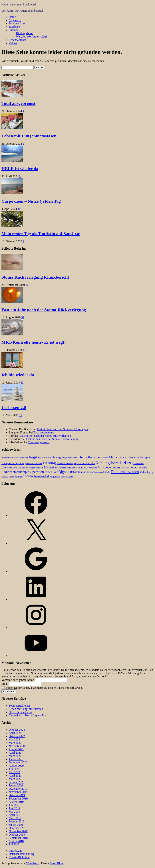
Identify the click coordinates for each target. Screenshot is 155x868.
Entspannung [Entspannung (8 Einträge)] (10, 463)
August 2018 (16, 841)
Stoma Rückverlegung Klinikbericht (35, 277)
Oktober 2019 (17, 795)
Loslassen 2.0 (14, 407)
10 (19, 209)
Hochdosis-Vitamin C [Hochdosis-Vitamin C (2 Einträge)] (65, 464)
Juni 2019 (14, 808)
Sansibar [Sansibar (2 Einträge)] (5, 477)
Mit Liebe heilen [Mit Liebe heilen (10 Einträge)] (109, 467)
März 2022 (15, 743)
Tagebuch (14, 27)
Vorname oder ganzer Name (18, 680)
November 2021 (18, 746)
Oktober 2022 (17, 736)
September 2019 (18, 798)
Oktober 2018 (17, 835)
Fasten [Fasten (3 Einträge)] (21, 464)
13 (24, 350)
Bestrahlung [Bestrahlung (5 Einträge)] (45, 458)
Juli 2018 (14, 844)
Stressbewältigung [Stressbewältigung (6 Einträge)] (44, 476)
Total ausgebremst (18, 103)
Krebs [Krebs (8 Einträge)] (91, 463)
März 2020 (15, 779)
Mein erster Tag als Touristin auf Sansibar (41, 234)
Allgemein (15, 20)
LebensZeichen (18, 40)
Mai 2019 (14, 812)
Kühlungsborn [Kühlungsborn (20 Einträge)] (107, 463)
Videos (13, 43)
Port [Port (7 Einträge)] (55, 472)
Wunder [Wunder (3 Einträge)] (70, 477)
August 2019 (16, 802)
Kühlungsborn (24, 33)
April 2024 (15, 733)
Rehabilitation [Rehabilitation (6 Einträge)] (78, 472)
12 (22, 383)
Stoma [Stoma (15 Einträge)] (28, 476)
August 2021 (16, 749)
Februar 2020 (17, 782)
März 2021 (15, 756)
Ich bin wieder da (18, 375)
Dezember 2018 (18, 828)
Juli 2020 (14, 769)
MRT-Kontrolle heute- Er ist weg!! (34, 342)
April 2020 (15, 776)
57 (23, 317)
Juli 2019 (14, 805)
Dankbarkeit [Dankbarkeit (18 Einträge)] (119, 457)
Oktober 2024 (17, 730)
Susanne (14, 30)
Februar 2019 (17, 821)
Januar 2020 (16, 785)
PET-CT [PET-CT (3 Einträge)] (48, 472)
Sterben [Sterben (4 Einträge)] (19, 477)
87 (27, 285)
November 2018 (18, 831)
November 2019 (18, 792)
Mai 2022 (14, 739)
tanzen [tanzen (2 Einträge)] (58, 477)
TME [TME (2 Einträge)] (63, 477)
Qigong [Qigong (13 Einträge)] (64, 472)
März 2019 (15, 818)
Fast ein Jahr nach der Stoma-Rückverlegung (44, 310)
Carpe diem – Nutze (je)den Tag (31, 201)
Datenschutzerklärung (21, 854)
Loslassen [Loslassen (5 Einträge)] (23, 468)
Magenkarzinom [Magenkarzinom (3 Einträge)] (36, 468)
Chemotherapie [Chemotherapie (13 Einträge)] (89, 457)
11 (21, 415)
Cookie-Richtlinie (19, 857)
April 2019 (15, 815)
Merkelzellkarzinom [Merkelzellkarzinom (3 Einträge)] (67, 468)
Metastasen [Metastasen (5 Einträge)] (82, 468)
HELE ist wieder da (20, 169)
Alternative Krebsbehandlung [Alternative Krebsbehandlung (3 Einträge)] (15, 458)
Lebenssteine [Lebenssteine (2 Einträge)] (138, 464)
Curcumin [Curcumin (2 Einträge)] (104, 458)
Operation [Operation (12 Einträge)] (37, 472)
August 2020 (16, 766)
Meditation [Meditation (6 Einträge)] (50, 467)
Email (5, 684)
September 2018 (18, 838)
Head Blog (57, 863)
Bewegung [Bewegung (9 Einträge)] (59, 457)
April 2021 (15, 753)
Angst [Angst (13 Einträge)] (33, 457)
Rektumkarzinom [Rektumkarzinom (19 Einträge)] (125, 472)
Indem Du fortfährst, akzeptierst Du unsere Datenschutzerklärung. (42, 688)
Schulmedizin (17, 23)
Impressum (15, 851)
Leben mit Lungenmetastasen (29, 136)
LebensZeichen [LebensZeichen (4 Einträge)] (9, 468)
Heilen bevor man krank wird (19, 4)
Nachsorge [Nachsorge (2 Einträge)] (125, 468)
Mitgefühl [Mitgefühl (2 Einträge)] (93, 468)
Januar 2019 (16, 825)
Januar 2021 (16, 759)
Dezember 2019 (18, 789)
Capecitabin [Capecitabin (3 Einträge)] (72, 458)
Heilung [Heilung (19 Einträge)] (50, 463)
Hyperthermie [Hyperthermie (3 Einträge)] (80, 464)
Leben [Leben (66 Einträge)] (126, 462)
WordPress (32, 863)
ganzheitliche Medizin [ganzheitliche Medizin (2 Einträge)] (34, 464)
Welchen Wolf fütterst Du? (32, 37)
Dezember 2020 (18, 762)
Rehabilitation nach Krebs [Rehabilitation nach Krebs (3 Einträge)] (99, 472)
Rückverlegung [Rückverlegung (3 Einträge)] (146, 472)
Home (12, 17)
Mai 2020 (14, 772)
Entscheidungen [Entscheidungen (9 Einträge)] (140, 457)
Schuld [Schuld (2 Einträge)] (12, 477)
